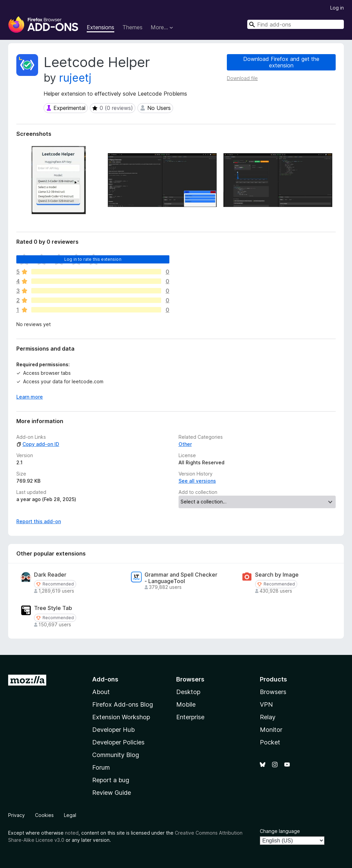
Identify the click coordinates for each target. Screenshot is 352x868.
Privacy (16, 815)
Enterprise (190, 717)
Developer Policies (118, 742)
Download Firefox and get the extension (281, 62)
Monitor (271, 730)
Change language (280, 831)
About (101, 692)
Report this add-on (39, 521)
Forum (101, 767)
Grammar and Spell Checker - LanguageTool (181, 578)
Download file (242, 78)
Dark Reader (50, 575)
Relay (268, 717)
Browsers (273, 692)
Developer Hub (113, 730)
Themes (132, 27)
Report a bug (111, 780)
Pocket (270, 742)
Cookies (44, 815)
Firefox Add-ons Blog (123, 704)
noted (72, 833)
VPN (266, 704)
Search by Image (277, 575)
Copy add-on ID (38, 444)
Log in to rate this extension (93, 259)
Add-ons (105, 679)
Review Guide (112, 793)
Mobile (186, 704)
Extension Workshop (121, 717)
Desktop (188, 692)
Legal (70, 815)
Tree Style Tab (53, 608)
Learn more (30, 397)
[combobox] (296, 24)
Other (185, 444)
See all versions (197, 481)
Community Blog (116, 755)
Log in (337, 8)
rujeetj (75, 78)
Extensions (100, 27)
